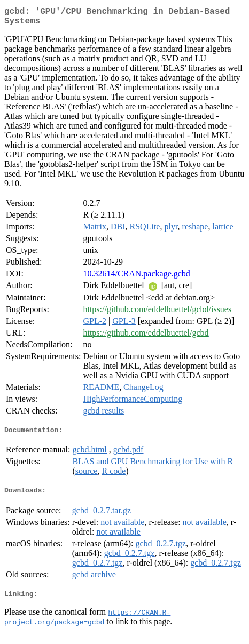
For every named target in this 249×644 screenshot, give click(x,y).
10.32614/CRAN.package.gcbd (136, 278)
